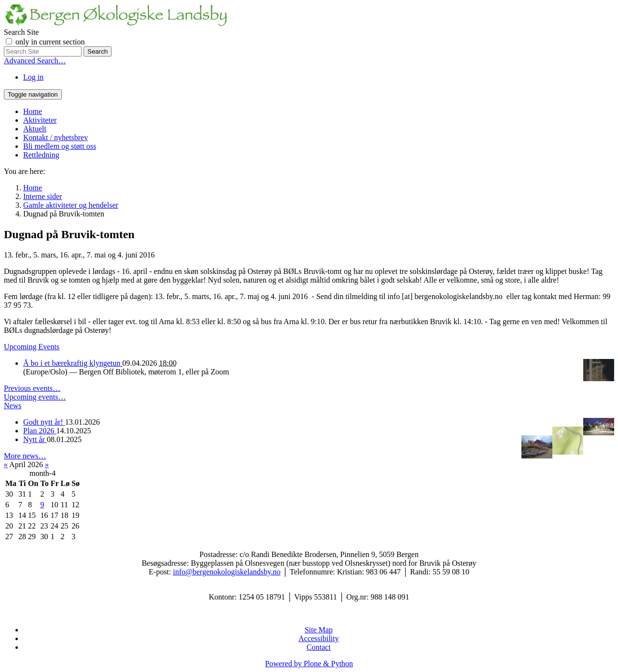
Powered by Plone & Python (309, 664)
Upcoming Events (32, 347)
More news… (25, 456)
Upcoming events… (35, 397)
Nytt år (35, 439)
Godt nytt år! (44, 422)
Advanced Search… (35, 61)
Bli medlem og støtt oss (60, 146)
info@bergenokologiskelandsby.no (227, 572)
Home (33, 111)
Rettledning (41, 155)
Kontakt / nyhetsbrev (56, 137)
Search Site (21, 32)
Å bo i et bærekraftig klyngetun (73, 363)
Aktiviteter (40, 120)
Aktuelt (35, 129)
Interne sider (42, 196)
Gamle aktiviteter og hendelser (71, 205)
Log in (33, 77)
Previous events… (32, 388)
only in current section (50, 42)
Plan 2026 (40, 431)
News (13, 406)
